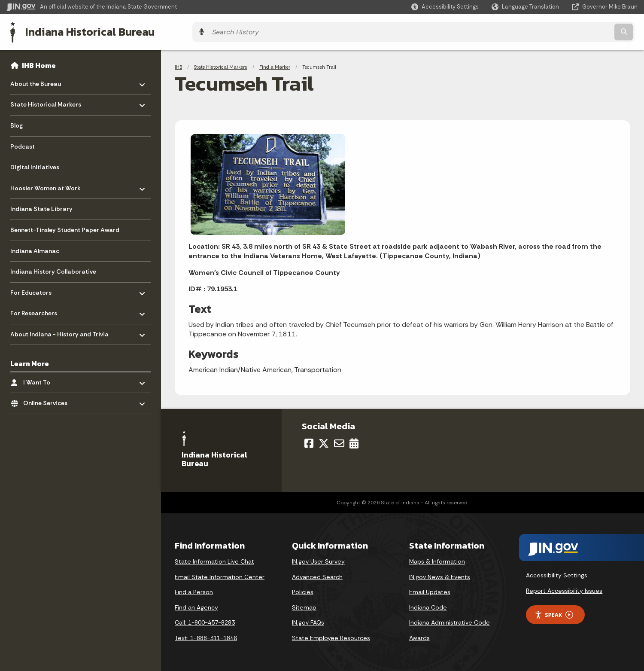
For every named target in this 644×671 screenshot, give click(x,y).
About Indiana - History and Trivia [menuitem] (59, 329)
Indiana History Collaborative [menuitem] (53, 269)
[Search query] (560, 31)
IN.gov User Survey (318, 559)
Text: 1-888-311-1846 (206, 635)
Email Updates (430, 590)
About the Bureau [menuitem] (36, 79)
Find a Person (194, 590)
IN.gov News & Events (440, 574)
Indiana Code (428, 605)
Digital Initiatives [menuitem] (35, 165)
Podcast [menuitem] (23, 143)
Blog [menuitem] (17, 123)
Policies (303, 590)
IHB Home (39, 63)
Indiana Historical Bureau (87, 30)
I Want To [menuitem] (48, 377)
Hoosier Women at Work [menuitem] (46, 183)
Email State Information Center (220, 574)
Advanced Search (317, 574)
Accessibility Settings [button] (557, 573)
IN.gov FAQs (308, 620)
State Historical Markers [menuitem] (46, 100)
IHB (178, 64)
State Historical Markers (221, 64)
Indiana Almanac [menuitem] (35, 248)
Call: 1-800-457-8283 (205, 620)
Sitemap (304, 605)
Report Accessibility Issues (564, 588)
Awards (419, 635)
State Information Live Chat (214, 559)
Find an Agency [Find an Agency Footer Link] (196, 605)
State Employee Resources (331, 635)
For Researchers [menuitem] (35, 309)
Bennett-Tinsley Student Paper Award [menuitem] (65, 227)
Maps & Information (437, 559)
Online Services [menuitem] (48, 398)
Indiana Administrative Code (450, 620)
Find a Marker (275, 64)
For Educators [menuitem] (35, 288)
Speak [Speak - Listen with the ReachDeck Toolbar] (554, 612)
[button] (445, 7)
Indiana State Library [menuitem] (41, 206)
